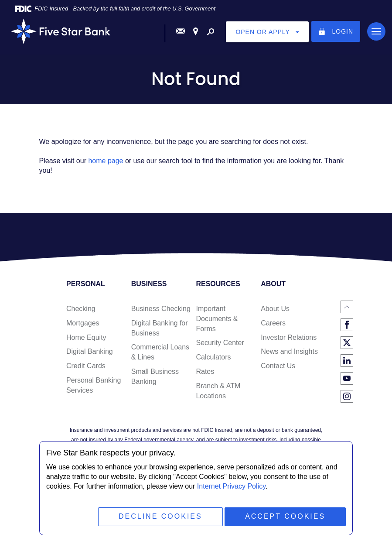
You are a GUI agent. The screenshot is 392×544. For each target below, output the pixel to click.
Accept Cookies (285, 516)
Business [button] (149, 284)
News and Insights (289, 351)
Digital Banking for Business (160, 328)
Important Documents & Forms (217, 319)
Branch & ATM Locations (218, 391)
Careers (273, 323)
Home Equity (86, 337)
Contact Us (278, 366)
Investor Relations (289, 337)
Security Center (220, 343)
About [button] (273, 284)
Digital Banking (90, 351)
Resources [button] (218, 284)
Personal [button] (86, 284)
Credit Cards (86, 366)
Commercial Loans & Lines (160, 352)
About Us (275, 309)
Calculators (213, 357)
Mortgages (83, 323)
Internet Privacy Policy (231, 486)
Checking (81, 309)
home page (106, 161)
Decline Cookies (160, 516)
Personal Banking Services (94, 385)
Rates (205, 371)
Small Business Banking (155, 376)
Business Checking (161, 309)
